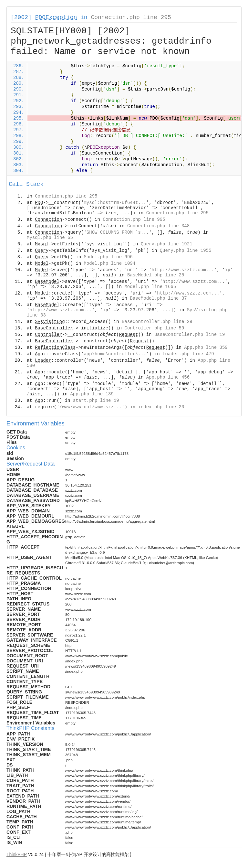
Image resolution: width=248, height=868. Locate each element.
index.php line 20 (161, 407)
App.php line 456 (168, 377)
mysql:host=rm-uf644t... (115, 203)
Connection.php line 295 (131, 17)
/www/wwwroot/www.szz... (91, 407)
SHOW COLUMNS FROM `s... (118, 232)
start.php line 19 (96, 401)
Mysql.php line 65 (50, 238)
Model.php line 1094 (109, 263)
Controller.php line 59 (154, 328)
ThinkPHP (17, 854)
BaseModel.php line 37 (158, 298)
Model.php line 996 (108, 257)
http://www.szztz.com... (183, 270)
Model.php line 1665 (150, 287)
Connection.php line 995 (134, 220)
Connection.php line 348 (158, 226)
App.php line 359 (206, 348)
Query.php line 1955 (186, 251)
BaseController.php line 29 (157, 322)
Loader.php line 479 (188, 354)
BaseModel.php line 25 (156, 275)
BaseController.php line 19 (190, 335)
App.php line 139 (92, 394)
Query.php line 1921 (167, 244)
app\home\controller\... (115, 354)
